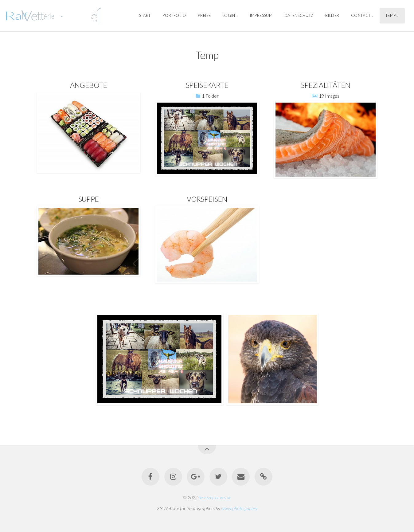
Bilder (332, 16)
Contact (361, 16)
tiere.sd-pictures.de (215, 497)
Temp (391, 16)
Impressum (261, 16)
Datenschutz (299, 16)
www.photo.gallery (239, 508)
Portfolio (174, 16)
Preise (204, 16)
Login (229, 16)
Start (145, 16)
